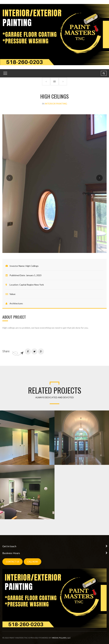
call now (33, 562)
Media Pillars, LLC (61, 638)
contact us (13, 562)
